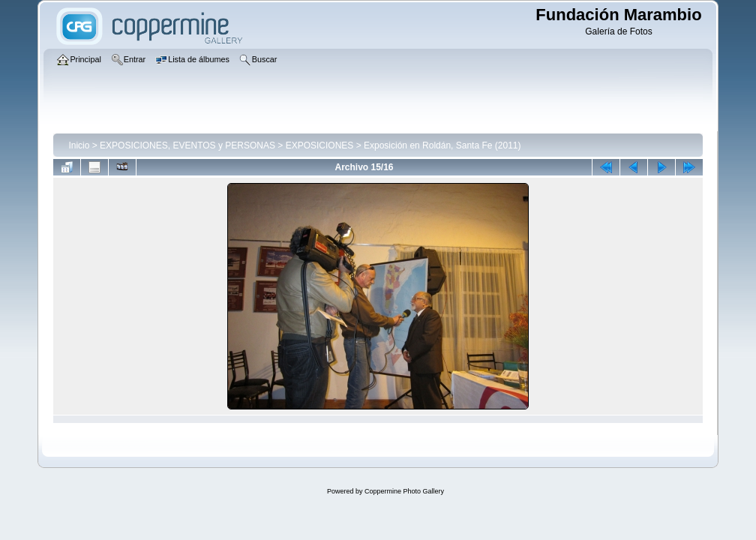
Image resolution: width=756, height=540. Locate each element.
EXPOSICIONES (320, 145)
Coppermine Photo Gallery (404, 491)
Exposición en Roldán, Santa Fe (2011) (442, 145)
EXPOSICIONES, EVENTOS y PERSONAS (187, 145)
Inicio (79, 145)
